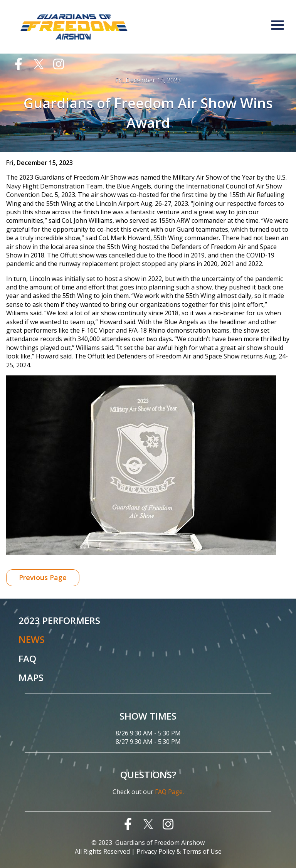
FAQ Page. (169, 792)
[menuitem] (22, 64)
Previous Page (43, 577)
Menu (277, 25)
